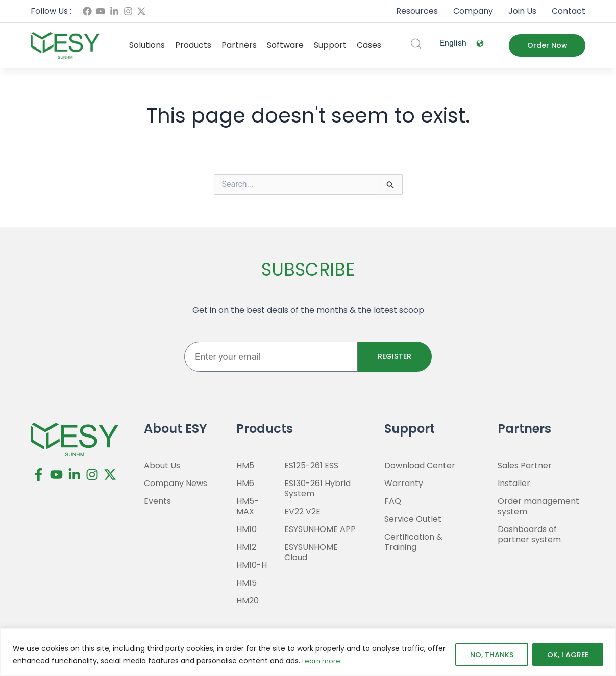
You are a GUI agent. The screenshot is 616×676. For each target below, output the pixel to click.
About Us (162, 466)
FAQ (393, 501)
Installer (514, 484)
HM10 (247, 529)
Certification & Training (413, 542)
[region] (308, 652)
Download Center (420, 466)
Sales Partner (525, 466)
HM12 (246, 547)
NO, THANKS (492, 655)
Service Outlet (413, 519)
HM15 (247, 583)
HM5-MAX (248, 506)
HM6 (245, 484)
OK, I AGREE (568, 655)
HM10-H (252, 565)
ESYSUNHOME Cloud (311, 552)
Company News (176, 484)
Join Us (522, 11)
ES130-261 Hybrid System (317, 489)
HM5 (245, 466)
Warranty (404, 484)
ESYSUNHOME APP (320, 529)
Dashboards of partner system (529, 535)
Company (473, 11)
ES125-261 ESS (311, 466)
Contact (569, 11)
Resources (417, 11)
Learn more (323, 661)
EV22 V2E (302, 512)
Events (157, 501)
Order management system (538, 506)
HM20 (248, 601)
